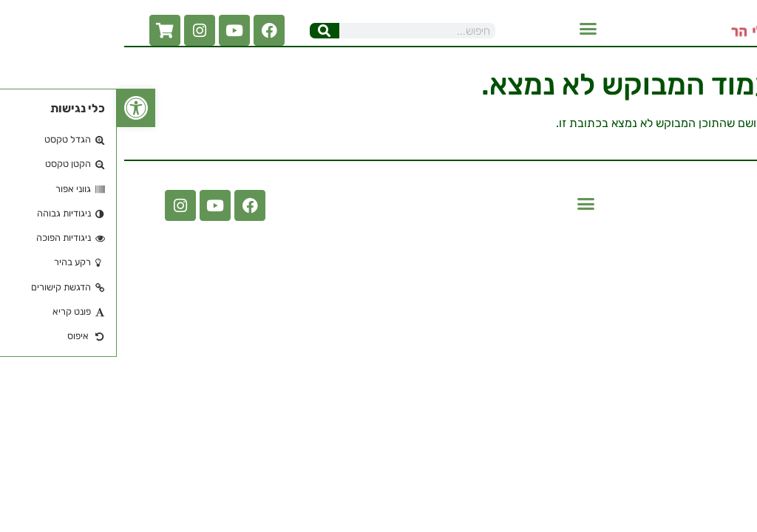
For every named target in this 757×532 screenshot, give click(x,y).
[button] (472, 29)
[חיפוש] (208, 31)
